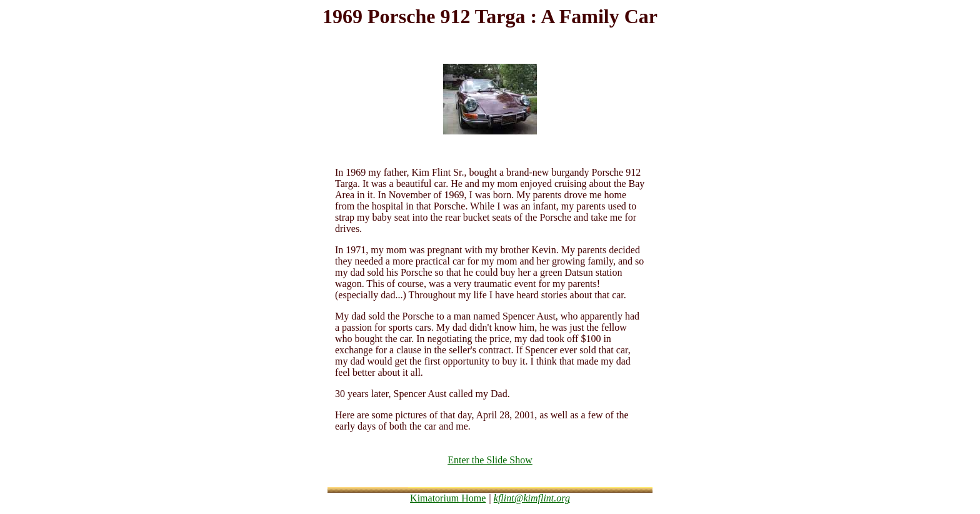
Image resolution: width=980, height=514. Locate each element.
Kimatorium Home (448, 498)
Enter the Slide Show (490, 460)
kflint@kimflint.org (532, 498)
